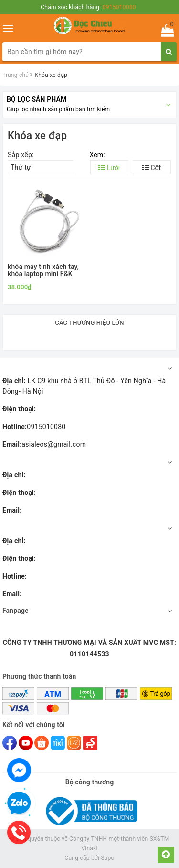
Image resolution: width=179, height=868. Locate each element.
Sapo (107, 858)
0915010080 (34, 427)
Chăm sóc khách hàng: (88, 7)
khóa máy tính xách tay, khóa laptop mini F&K (43, 270)
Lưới (109, 168)
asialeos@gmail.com (44, 444)
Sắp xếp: (21, 155)
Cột (152, 168)
